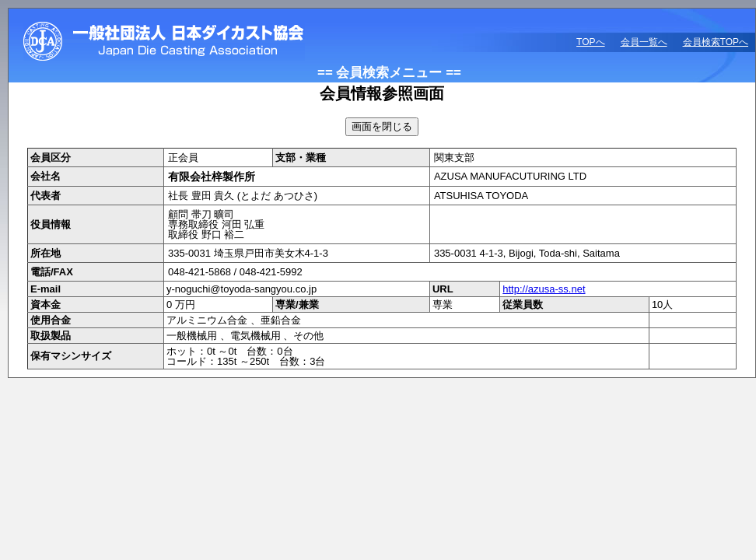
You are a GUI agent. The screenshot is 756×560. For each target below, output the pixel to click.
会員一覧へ (644, 42)
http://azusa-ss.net (544, 289)
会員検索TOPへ (716, 42)
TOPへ (590, 42)
